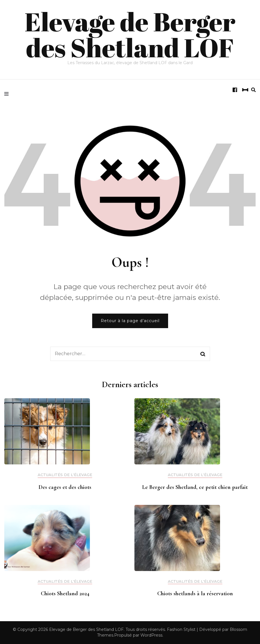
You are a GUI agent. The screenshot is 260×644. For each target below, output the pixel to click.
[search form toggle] (253, 90)
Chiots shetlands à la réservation (195, 594)
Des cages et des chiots (65, 487)
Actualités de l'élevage (65, 475)
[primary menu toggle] (8, 93)
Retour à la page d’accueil (130, 321)
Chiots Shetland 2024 (65, 594)
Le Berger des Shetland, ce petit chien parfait (195, 487)
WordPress (151, 635)
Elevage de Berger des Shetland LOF (130, 34)
